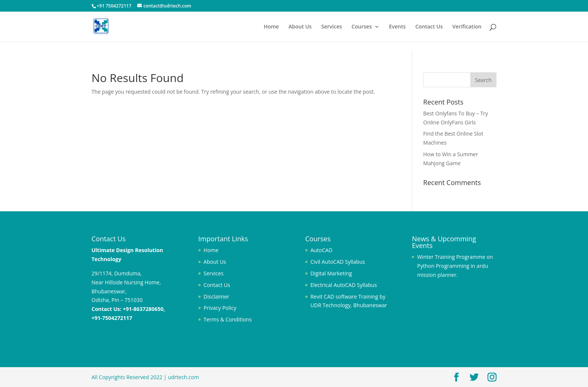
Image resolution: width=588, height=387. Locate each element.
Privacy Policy (220, 308)
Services (332, 27)
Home (271, 27)
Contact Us (429, 27)
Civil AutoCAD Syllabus (338, 262)
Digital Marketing (331, 273)
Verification (467, 27)
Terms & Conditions (228, 319)
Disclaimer (216, 297)
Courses (361, 27)
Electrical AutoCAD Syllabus (344, 285)
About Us (300, 27)
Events (397, 27)
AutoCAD (322, 250)
